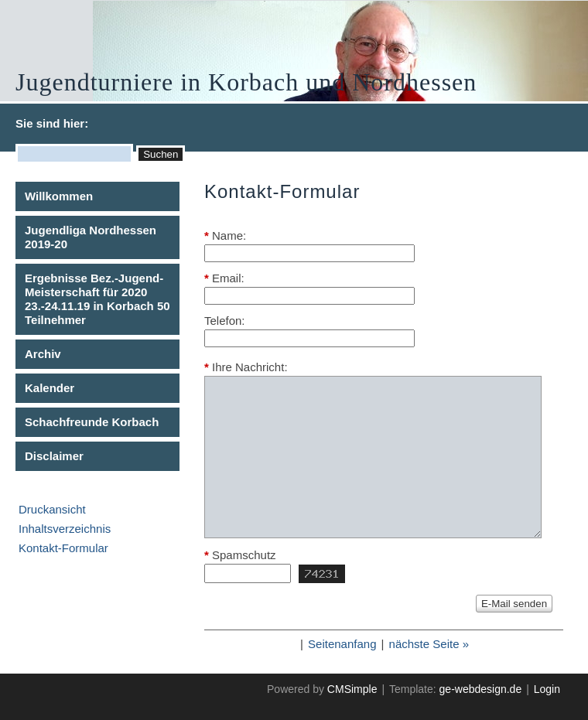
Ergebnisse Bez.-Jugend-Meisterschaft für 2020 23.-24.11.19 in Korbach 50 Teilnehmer (97, 299)
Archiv (43, 354)
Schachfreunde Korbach (92, 422)
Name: (225, 235)
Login (547, 689)
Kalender (50, 388)
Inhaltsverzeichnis (65, 529)
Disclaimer (54, 456)
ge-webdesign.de (481, 689)
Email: (224, 278)
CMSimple (352, 689)
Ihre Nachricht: (246, 367)
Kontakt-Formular (63, 548)
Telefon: (225, 321)
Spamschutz (240, 555)
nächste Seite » (429, 644)
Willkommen (59, 196)
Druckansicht (52, 509)
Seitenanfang (342, 644)
